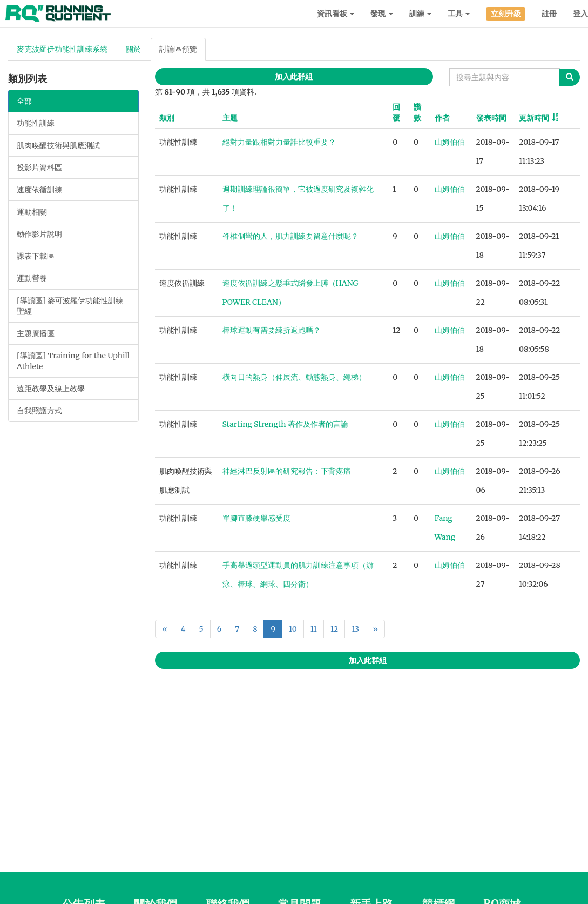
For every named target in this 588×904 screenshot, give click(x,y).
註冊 (549, 14)
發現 (381, 14)
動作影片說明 (39, 234)
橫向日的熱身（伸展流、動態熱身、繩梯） (294, 377)
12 (334, 629)
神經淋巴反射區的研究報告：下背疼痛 (287, 471)
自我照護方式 (39, 411)
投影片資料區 (39, 168)
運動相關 (32, 212)
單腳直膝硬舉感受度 (256, 518)
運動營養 (32, 278)
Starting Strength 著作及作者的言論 (285, 424)
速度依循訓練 (39, 190)
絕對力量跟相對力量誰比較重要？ (279, 142)
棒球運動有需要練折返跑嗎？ (272, 330)
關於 (133, 49)
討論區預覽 (178, 49)
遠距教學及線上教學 (51, 389)
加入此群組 (294, 77)
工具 (459, 14)
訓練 (420, 14)
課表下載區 (36, 256)
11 (314, 629)
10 (293, 629)
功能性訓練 (36, 123)
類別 (167, 118)
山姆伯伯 (450, 142)
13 (355, 629)
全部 (24, 101)
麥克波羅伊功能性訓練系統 (62, 49)
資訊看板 (336, 14)
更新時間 (534, 118)
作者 (442, 118)
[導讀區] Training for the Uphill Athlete (73, 361)
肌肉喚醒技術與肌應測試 (58, 145)
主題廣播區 (36, 333)
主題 (230, 118)
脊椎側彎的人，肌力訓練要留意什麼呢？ (290, 236)
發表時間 (491, 118)
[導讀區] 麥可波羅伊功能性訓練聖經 (70, 306)
